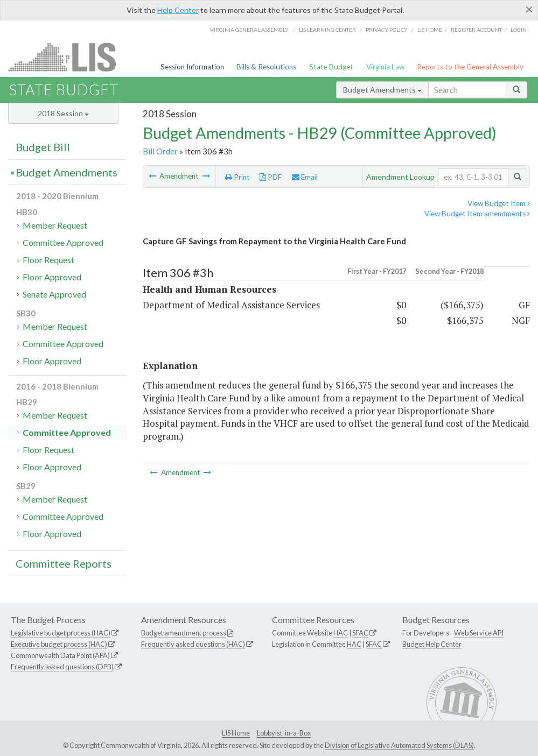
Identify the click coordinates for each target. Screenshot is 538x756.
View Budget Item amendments (477, 214)
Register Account (476, 30)
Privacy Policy (387, 30)
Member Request (55, 225)
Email (305, 177)
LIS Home (236, 733)
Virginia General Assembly (249, 30)
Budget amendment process (184, 633)
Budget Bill (43, 147)
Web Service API (479, 633)
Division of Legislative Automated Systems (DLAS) (399, 745)
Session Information (192, 67)
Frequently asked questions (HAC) (193, 644)
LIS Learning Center (327, 30)
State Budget (331, 67)
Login (519, 30)
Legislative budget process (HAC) (61, 633)
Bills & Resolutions (266, 67)
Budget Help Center (432, 644)
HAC (341, 633)
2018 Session (63, 113)
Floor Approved (52, 277)
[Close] (529, 9)
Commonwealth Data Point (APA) (60, 655)
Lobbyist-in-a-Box (284, 733)
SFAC (360, 633)
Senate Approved (54, 294)
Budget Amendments (382, 90)
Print (237, 177)
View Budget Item (499, 203)
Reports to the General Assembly (470, 67)
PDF (271, 177)
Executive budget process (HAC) (59, 644)
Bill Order (160, 151)
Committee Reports (64, 563)
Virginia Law (385, 67)
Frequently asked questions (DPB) (62, 667)
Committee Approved (63, 242)
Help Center (178, 10)
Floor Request (48, 260)
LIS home (430, 30)
